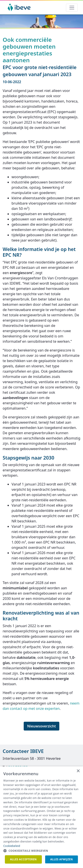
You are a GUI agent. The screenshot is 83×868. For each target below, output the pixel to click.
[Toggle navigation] (72, 8)
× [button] (78, 771)
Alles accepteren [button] (23, 859)
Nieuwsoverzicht (42, 726)
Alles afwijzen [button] (62, 859)
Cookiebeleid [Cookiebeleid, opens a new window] (12, 846)
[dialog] (41, 817)
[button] (41, 851)
